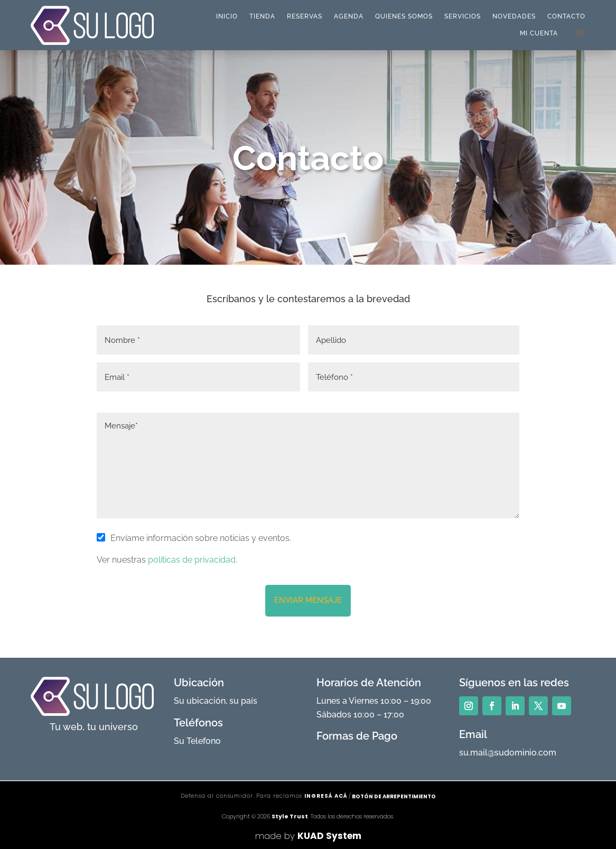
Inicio (227, 16)
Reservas (305, 16)
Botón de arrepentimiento (394, 796)
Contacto (566, 16)
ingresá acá (326, 796)
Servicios (463, 16)
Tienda (262, 16)
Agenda (349, 16)
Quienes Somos (404, 16)
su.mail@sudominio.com (508, 753)
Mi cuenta (539, 33)
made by (308, 836)
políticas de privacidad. (192, 560)
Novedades (514, 16)
